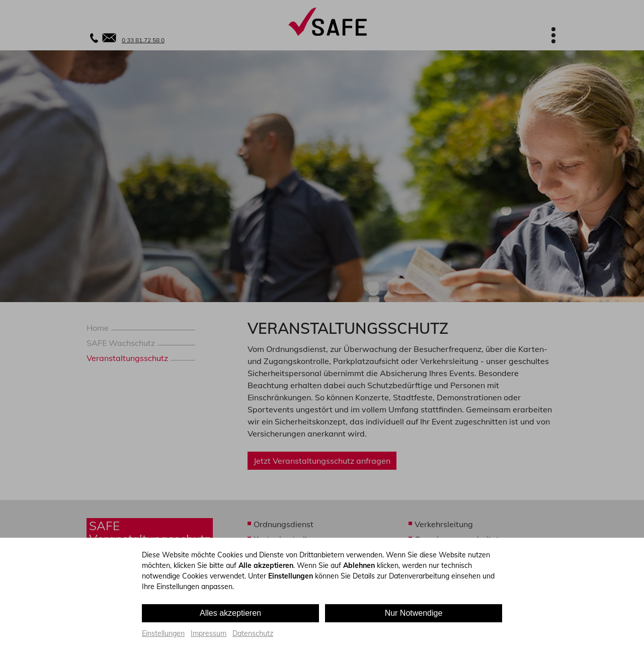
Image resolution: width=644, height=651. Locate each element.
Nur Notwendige (414, 613)
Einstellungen (163, 633)
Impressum (209, 633)
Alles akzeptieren (230, 613)
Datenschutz (253, 633)
